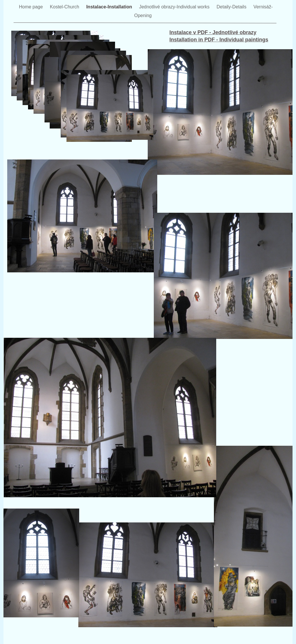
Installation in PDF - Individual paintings (219, 40)
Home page (31, 7)
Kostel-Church (65, 7)
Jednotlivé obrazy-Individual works (175, 7)
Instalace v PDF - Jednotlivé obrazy (213, 32)
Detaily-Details (232, 7)
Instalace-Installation (110, 7)
